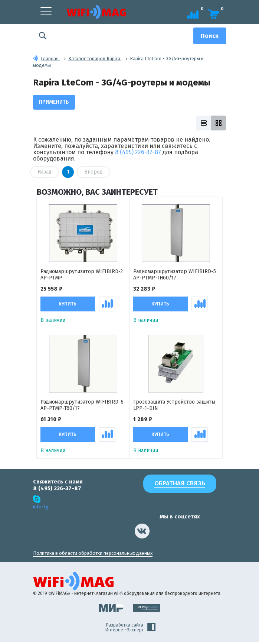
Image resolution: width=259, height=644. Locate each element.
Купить (68, 305)
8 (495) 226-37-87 (138, 152)
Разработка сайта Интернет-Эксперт (130, 629)
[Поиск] (210, 36)
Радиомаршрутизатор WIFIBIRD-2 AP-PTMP (82, 275)
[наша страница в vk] (142, 533)
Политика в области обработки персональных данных (93, 555)
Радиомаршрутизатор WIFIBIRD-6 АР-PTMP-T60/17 (82, 406)
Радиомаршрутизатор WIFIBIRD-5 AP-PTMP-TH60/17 (175, 275)
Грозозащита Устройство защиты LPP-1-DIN (174, 406)
